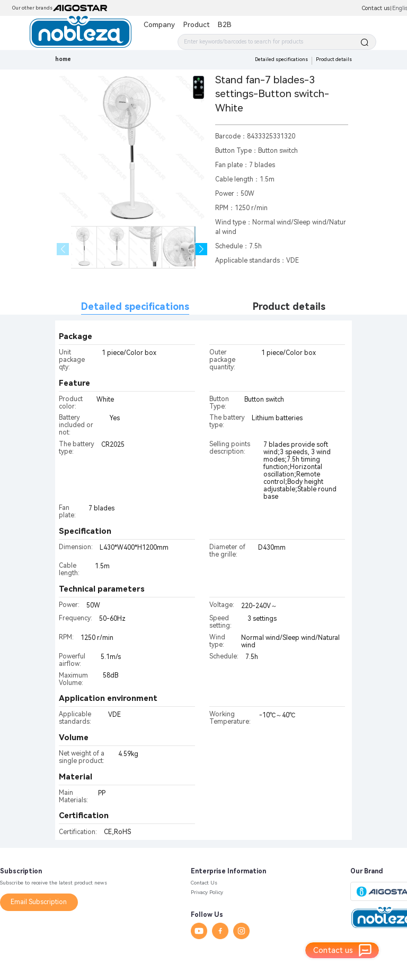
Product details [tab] (289, 306)
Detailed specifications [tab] (135, 306)
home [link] (63, 59)
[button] (202, 249)
